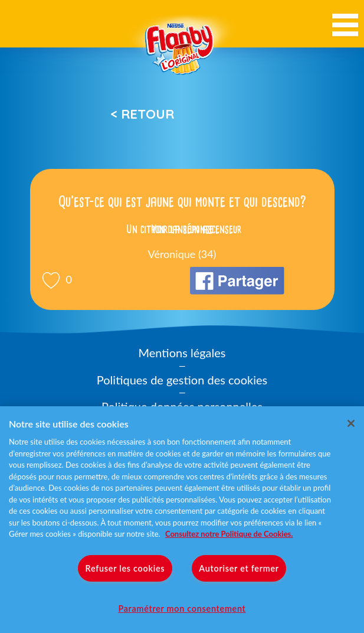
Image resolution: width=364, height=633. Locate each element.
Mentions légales (182, 353)
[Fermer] (351, 423)
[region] (182, 520)
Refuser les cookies (125, 568)
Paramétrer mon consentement (182, 608)
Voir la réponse (182, 229)
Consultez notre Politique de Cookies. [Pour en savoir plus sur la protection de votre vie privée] (229, 534)
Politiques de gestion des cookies (182, 380)
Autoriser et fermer (239, 568)
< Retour (142, 114)
